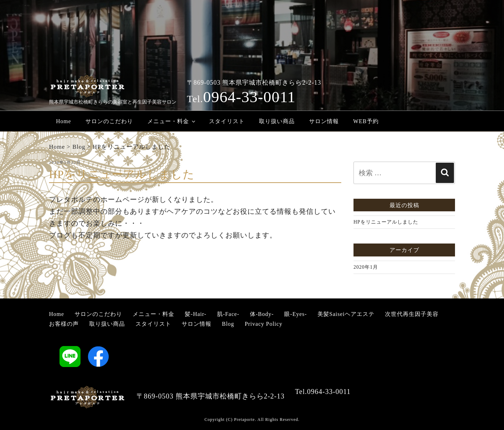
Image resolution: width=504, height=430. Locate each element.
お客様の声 (64, 324)
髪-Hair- (196, 314)
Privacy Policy (264, 324)
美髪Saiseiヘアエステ (346, 314)
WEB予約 (366, 121)
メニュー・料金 (172, 121)
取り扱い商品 (277, 121)
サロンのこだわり (109, 121)
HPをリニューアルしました (386, 222)
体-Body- (262, 314)
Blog (228, 324)
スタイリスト (227, 121)
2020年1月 (366, 267)
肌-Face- (228, 314)
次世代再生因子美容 (412, 314)
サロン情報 (324, 121)
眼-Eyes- (296, 314)
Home (64, 121)
